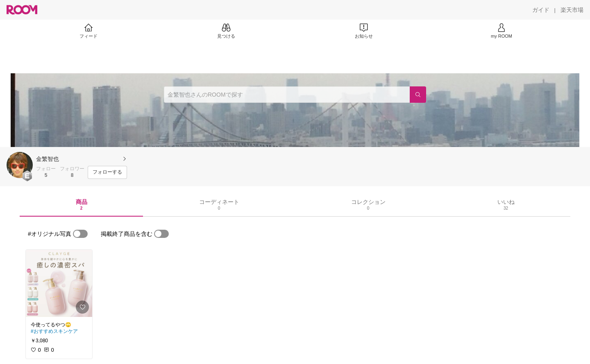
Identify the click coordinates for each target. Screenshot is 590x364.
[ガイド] (541, 10)
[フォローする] (107, 172)
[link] (59, 283)
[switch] (80, 234)
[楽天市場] (572, 10)
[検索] (418, 95)
